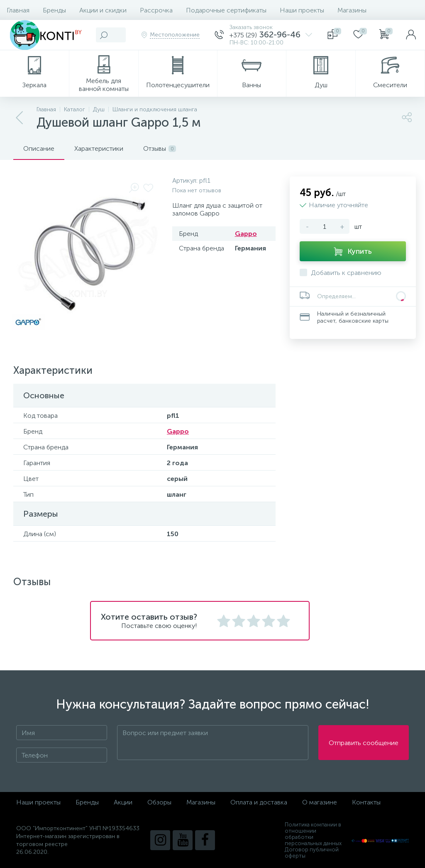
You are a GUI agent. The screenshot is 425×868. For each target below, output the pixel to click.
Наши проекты (302, 10)
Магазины (352, 10)
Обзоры (159, 802)
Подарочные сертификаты (226, 10)
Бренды (54, 10)
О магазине (320, 802)
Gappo (246, 234)
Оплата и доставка (259, 802)
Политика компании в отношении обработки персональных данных (313, 834)
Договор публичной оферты (312, 853)
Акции (123, 802)
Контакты (366, 802)
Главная (18, 10)
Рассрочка (156, 10)
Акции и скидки (103, 10)
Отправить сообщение (364, 743)
